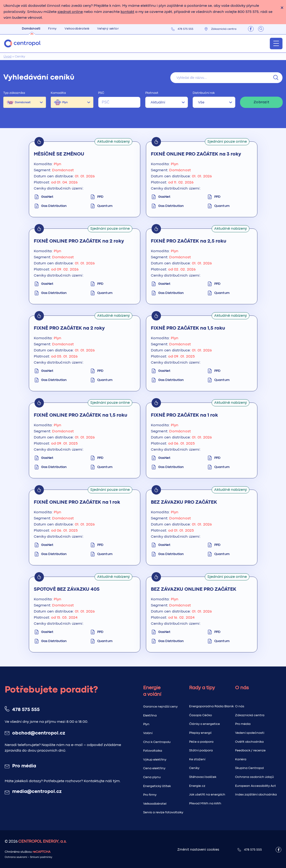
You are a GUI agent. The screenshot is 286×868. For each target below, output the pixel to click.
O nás (240, 706)
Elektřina (150, 716)
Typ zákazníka (14, 93)
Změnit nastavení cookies (198, 850)
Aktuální (158, 103)
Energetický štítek (157, 786)
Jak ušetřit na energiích (207, 795)
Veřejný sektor (108, 29)
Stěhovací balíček (203, 777)
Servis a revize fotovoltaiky (163, 812)
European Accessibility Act (255, 786)
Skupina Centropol (249, 768)
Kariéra (241, 759)
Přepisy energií (200, 733)
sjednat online (70, 12)
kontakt (127, 12)
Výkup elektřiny (155, 760)
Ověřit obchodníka (249, 742)
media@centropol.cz (37, 792)
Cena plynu (152, 777)
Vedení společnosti (250, 733)
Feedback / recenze (250, 750)
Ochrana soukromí (16, 857)
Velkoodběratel (155, 804)
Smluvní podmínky (41, 857)
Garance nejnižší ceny (160, 707)
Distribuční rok (204, 93)
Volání (148, 733)
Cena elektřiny (154, 768)
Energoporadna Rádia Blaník (211, 706)
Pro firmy (150, 795)
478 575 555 (185, 29)
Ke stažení (197, 759)
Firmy (52, 29)
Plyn (65, 103)
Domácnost (23, 103)
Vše (201, 103)
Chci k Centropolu (157, 742)
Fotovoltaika (153, 751)
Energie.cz (197, 786)
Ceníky (194, 768)
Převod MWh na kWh (205, 803)
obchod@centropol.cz (39, 733)
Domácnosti (31, 29)
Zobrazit (261, 102)
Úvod (8, 57)
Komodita (58, 93)
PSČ (101, 93)
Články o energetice (204, 724)
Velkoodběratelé (77, 29)
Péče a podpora (201, 742)
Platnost (152, 93)
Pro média (24, 766)
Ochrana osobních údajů (254, 777)
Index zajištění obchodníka (256, 795)
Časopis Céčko (200, 715)
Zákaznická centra (224, 29)
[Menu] (276, 44)
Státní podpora (201, 750)
